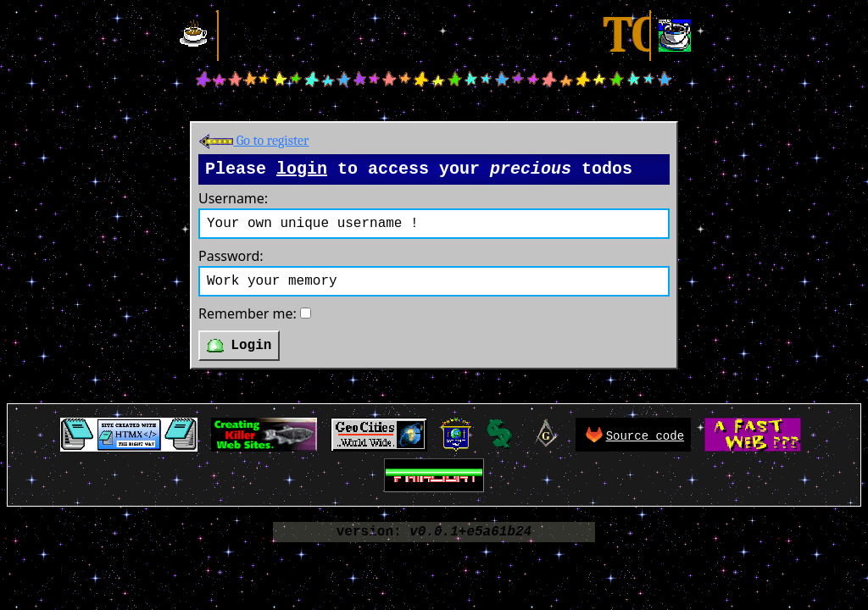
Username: (233, 198)
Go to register (253, 141)
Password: (231, 256)
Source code (645, 436)
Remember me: (248, 313)
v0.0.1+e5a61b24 (470, 532)
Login (239, 346)
